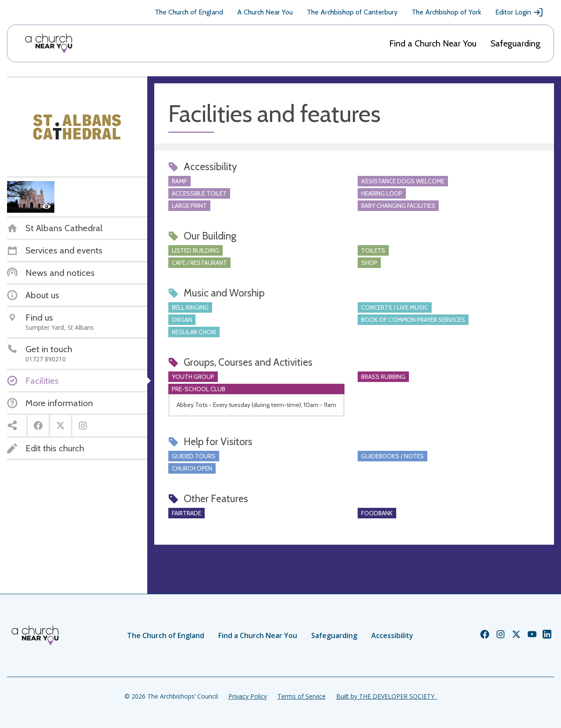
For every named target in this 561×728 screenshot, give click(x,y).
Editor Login (519, 12)
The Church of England (189, 12)
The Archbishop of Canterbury (352, 12)
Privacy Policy (248, 696)
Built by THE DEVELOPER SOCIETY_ (387, 696)
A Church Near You (265, 12)
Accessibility (392, 635)
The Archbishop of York (446, 12)
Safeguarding (515, 43)
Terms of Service (302, 696)
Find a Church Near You (433, 43)
